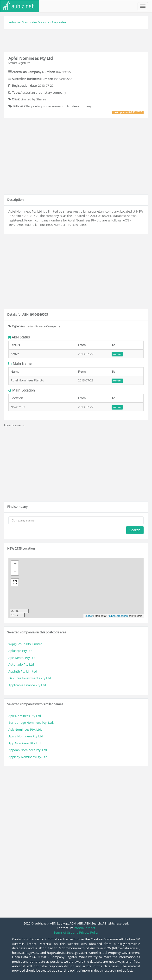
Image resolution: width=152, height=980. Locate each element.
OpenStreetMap (119, 616)
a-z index (31, 22)
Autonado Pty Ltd (21, 664)
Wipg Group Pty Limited (25, 644)
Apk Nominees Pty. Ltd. (25, 729)
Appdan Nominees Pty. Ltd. (28, 750)
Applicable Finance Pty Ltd (27, 685)
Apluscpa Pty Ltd (20, 651)
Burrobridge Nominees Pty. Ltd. (31, 723)
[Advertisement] (76, 40)
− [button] (15, 572)
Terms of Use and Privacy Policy (76, 932)
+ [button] (15, 564)
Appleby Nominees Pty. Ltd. (28, 757)
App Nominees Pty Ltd (25, 743)
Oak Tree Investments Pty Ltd (30, 678)
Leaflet (89, 616)
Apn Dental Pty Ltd (22, 658)
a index (46, 22)
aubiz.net (15, 22)
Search (135, 530)
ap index (60, 22)
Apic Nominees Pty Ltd (25, 716)
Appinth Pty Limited (23, 671)
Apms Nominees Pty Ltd (26, 736)
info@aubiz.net (84, 928)
